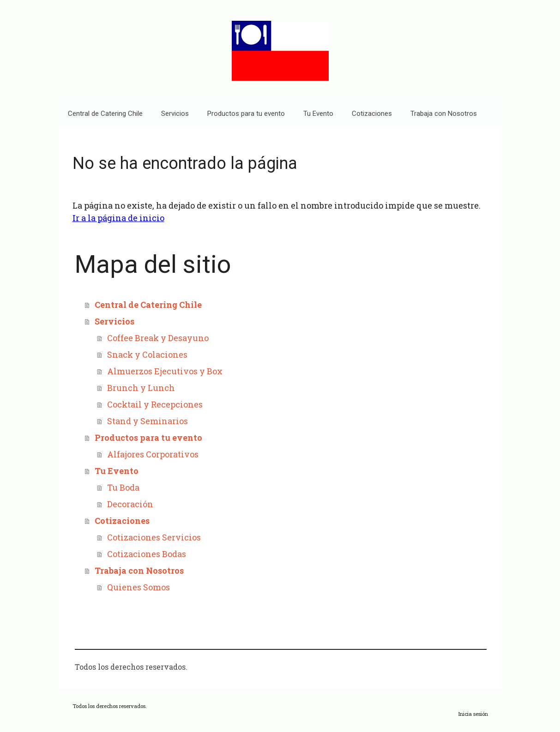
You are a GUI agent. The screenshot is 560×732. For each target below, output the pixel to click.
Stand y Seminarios (148, 421)
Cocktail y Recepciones (155, 404)
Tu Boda (123, 487)
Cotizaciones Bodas (147, 554)
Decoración (130, 504)
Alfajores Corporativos (153, 454)
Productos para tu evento (246, 114)
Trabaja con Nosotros (444, 114)
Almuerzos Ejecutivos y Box (165, 371)
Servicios (175, 114)
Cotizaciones (372, 114)
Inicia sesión (473, 714)
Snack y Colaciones (147, 354)
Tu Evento (318, 114)
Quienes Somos (138, 587)
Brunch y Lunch (141, 388)
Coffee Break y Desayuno (158, 338)
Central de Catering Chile (105, 114)
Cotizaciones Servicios (154, 537)
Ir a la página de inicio (118, 218)
